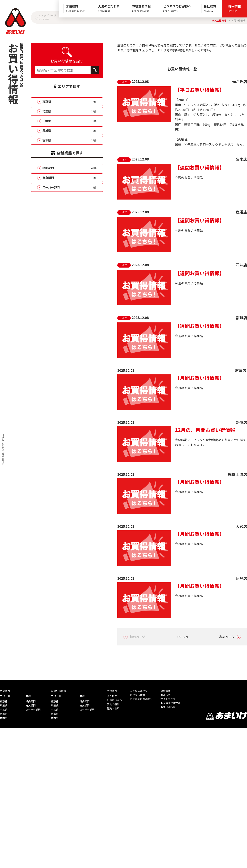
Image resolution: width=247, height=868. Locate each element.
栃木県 (4, 718)
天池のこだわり (139, 691)
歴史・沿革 (113, 708)
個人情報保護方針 (170, 703)
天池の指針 (113, 704)
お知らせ (165, 695)
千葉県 (4, 709)
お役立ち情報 (137, 695)
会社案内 (112, 691)
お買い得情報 (58, 691)
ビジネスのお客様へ (141, 699)
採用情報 (165, 691)
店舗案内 (5, 691)
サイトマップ (168, 699)
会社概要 (112, 696)
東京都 (4, 701)
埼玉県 (4, 705)
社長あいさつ (114, 700)
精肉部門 (31, 701)
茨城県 (4, 714)
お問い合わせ (168, 707)
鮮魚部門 (31, 705)
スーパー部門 (33, 709)
